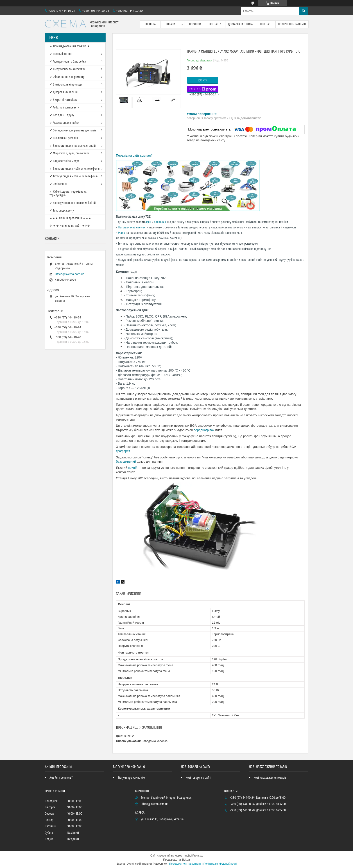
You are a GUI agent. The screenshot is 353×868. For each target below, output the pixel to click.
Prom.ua (198, 856)
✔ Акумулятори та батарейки (68, 62)
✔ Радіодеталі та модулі (65, 161)
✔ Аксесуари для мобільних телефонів (74, 176)
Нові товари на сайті (198, 778)
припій (133, 468)
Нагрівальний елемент (132, 228)
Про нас (265, 24)
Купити (203, 81)
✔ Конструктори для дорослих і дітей (73, 203)
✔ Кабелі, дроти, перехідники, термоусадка (68, 194)
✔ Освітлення (58, 184)
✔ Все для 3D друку (62, 115)
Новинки (195, 24)
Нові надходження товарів (270, 778)
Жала (122, 233)
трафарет (123, 451)
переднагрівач (204, 430)
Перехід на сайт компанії (134, 156)
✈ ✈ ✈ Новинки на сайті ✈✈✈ (70, 226)
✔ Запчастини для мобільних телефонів (75, 169)
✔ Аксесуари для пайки (64, 123)
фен (149, 222)
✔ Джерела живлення (63, 92)
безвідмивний (126, 462)
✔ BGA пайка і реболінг (64, 138)
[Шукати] (304, 11)
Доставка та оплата (240, 24)
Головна (150, 24)
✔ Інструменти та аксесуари (68, 69)
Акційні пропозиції (61, 778)
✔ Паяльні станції (61, 54)
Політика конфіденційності (220, 864)
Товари (171, 24)
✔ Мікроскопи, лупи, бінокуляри (70, 153)
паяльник (160, 222)
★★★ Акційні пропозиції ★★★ (70, 218)
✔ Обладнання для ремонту (67, 77)
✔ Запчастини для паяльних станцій (73, 146)
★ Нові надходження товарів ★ (70, 46)
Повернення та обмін (292, 24)
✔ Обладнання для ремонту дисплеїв (73, 131)
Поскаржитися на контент (185, 864)
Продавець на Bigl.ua (176, 860)
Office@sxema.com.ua (69, 274)
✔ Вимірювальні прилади (66, 85)
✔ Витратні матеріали (63, 100)
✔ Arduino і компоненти (64, 108)
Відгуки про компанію (131, 778)
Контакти (215, 24)
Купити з (203, 89)
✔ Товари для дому (62, 211)
